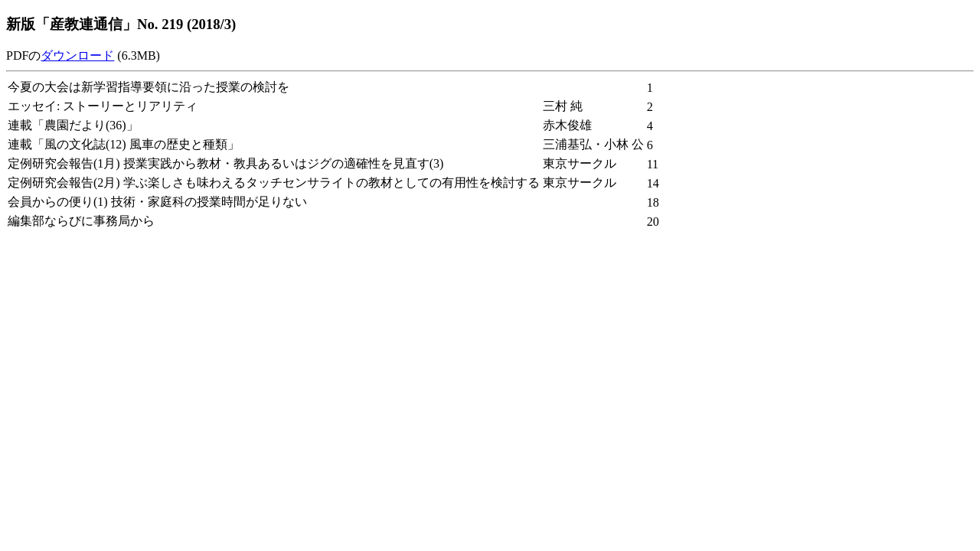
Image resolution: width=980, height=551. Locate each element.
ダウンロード (77, 55)
